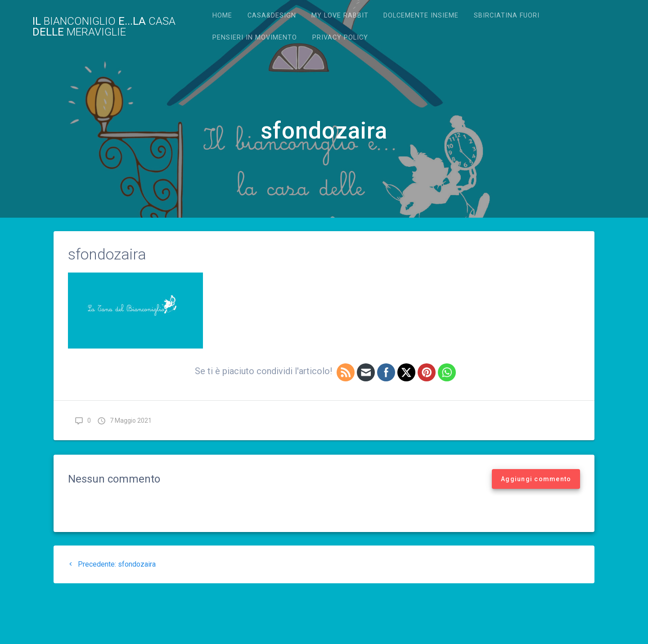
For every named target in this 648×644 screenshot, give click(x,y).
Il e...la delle (104, 27)
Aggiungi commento (536, 479)
